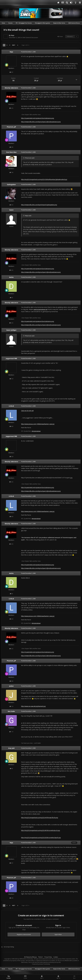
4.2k (11, 108)
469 (11, 426)
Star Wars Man (11, 152)
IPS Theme (27, 957)
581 (11, 72)
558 (11, 379)
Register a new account (24, 934)
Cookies (56, 957)
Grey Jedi (11, 748)
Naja (13, 35)
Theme (41, 957)
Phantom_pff (11, 127)
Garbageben (11, 185)
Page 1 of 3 (25, 45)
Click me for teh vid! (27, 411)
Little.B (11, 406)
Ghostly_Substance (11, 88)
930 (11, 205)
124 (11, 706)
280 (11, 147)
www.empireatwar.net (41, 309)
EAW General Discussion (30, 37)
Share (60, 36)
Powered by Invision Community (41, 964)
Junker (11, 686)
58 (11, 298)
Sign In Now (58, 934)
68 (11, 768)
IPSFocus (34, 957)
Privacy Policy (48, 957)
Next (14, 45)
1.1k (11, 732)
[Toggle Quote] (24, 158)
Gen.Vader (11, 711)
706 (11, 172)
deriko (11, 277)
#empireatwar (36, 431)
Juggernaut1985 (11, 358)
